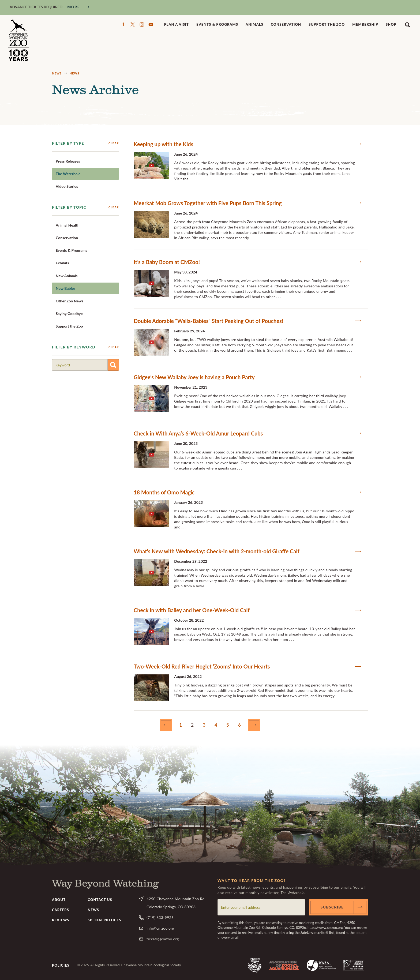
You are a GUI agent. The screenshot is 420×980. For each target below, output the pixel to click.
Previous (171, 725)
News (57, 73)
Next (260, 725)
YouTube (151, 24)
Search (407, 24)
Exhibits (62, 263)
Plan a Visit (176, 24)
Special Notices (105, 920)
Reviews (61, 920)
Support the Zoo (327, 24)
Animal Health (68, 225)
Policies (61, 965)
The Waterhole (68, 174)
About (59, 900)
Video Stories (67, 186)
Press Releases (68, 161)
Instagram (142, 24)
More (74, 7)
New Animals (67, 276)
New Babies (66, 288)
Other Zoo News (70, 301)
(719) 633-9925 (160, 917)
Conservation (286, 24)
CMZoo (19, 40)
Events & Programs (217, 24)
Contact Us (100, 900)
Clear (114, 143)
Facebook (123, 24)
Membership (365, 24)
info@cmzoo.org (160, 928)
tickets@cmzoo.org (163, 939)
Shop (391, 24)
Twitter (133, 24)
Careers (61, 910)
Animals (254, 24)
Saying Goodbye (69, 313)
